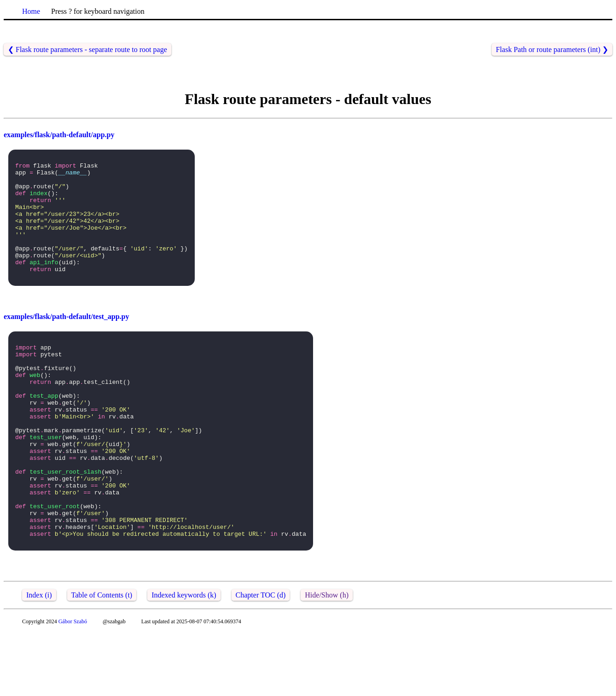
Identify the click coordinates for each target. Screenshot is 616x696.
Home (31, 11)
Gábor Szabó (73, 685)
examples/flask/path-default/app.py (59, 135)
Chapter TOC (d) (261, 658)
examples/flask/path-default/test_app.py (66, 340)
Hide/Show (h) (327, 658)
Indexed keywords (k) (184, 658)
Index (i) (39, 658)
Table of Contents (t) (102, 658)
